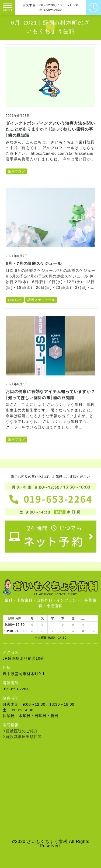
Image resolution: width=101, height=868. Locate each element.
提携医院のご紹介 (22, 731)
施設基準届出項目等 (24, 737)
